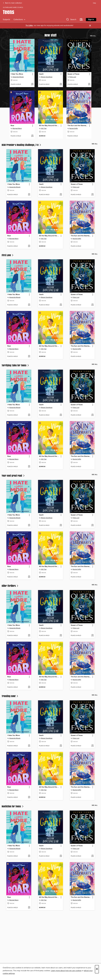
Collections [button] (19, 20)
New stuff (50, 35)
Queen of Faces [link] (73, 74)
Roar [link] (12, 126)
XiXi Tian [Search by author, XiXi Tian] (44, 128)
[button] (71, 20)
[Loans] (81, 20)
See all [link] (93, 36)
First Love (8, 255)
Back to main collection (12, 3)
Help (94, 3)
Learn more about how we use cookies (66, 971)
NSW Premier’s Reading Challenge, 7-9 (22, 145)
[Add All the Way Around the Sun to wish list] (61, 136)
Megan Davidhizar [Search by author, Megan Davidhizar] (47, 77)
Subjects (6, 20)
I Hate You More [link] (17, 74)
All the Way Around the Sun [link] (49, 126)
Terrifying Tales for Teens (16, 365)
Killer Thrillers (10, 586)
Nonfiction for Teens (13, 806)
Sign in (91, 20)
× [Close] (97, 969)
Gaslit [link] (41, 74)
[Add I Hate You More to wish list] (32, 84)
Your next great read (13, 476)
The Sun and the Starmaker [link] (78, 126)
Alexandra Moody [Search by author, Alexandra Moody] (18, 77)
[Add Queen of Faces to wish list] (89, 84)
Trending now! (10, 696)
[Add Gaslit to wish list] (61, 84)
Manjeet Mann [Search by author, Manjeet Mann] (17, 128)
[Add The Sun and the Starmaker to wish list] (89, 136)
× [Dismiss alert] (90, 26)
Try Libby (29, 25)
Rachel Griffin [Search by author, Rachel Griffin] (74, 128)
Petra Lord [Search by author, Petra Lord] (73, 77)
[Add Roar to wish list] (32, 136)
